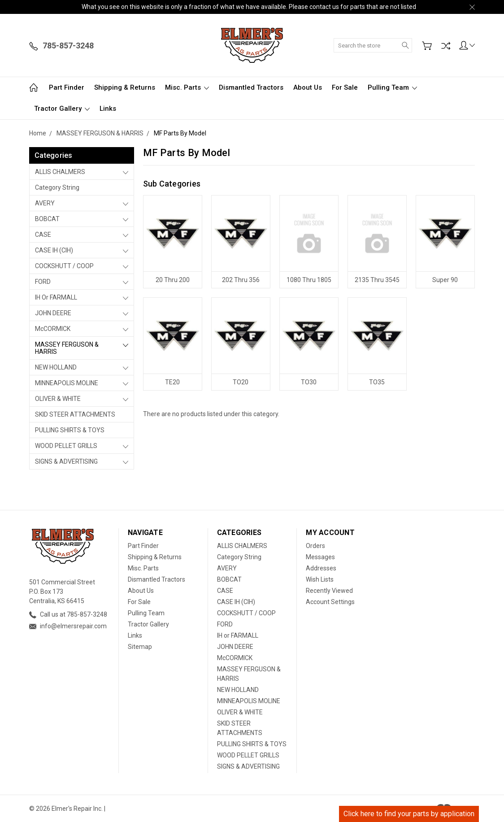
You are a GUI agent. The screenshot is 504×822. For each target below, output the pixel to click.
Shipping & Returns (125, 87)
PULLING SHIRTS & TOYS (70, 430)
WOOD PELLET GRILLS (66, 446)
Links (108, 109)
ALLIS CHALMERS (60, 172)
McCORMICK (53, 329)
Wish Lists (320, 579)
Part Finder (67, 87)
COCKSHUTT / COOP (64, 266)
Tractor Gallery (62, 109)
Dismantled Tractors (251, 87)
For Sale (345, 87)
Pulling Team (392, 87)
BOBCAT (47, 219)
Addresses (321, 568)
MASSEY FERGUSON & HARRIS (67, 348)
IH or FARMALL (56, 297)
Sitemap (140, 647)
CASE (43, 235)
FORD (43, 282)
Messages (320, 557)
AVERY (45, 203)
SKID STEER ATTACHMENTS (75, 414)
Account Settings (330, 602)
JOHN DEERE (53, 313)
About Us (308, 87)
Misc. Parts (187, 87)
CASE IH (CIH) (54, 250)
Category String (57, 187)
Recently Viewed (329, 591)
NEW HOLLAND (56, 367)
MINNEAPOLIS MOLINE (67, 383)
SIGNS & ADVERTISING (66, 461)
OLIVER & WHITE (58, 399)
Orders (315, 546)
